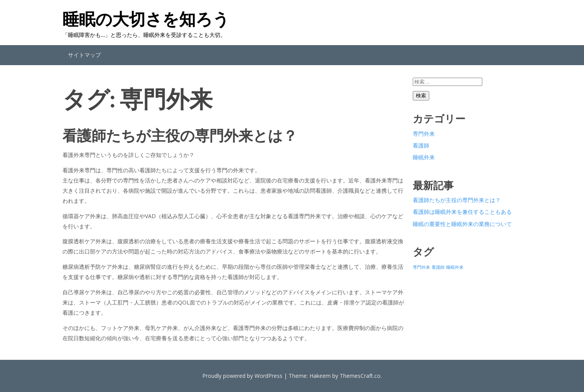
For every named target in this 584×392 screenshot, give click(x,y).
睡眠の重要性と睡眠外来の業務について (462, 224)
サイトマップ (84, 55)
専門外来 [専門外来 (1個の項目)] (421, 267)
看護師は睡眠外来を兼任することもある (462, 212)
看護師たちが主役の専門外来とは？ (180, 135)
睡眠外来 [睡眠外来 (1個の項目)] (455, 267)
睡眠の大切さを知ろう (146, 19)
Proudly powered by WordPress (242, 376)
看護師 (421, 145)
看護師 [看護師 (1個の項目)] (438, 267)
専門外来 (424, 134)
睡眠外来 (424, 157)
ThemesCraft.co (360, 376)
